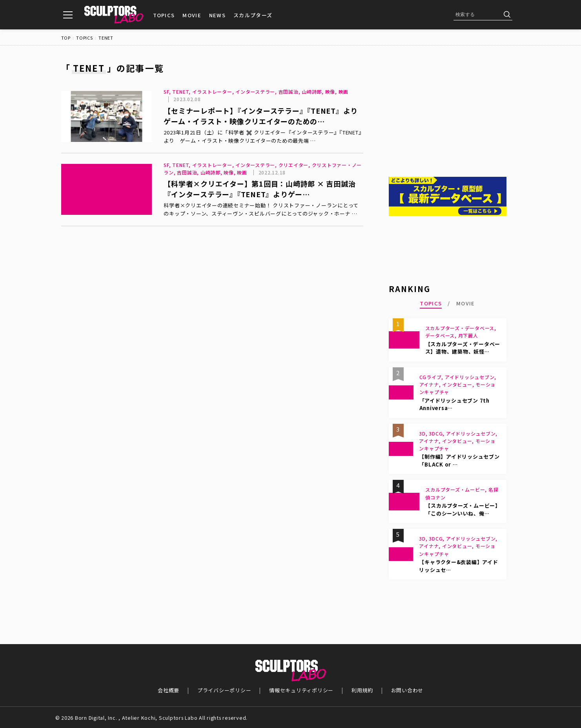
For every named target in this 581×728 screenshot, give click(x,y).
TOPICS (164, 15)
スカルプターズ (253, 15)
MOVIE (192, 15)
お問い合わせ (407, 690)
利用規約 (362, 690)
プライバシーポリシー (224, 690)
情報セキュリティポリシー (301, 690)
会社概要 (168, 690)
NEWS (217, 15)
